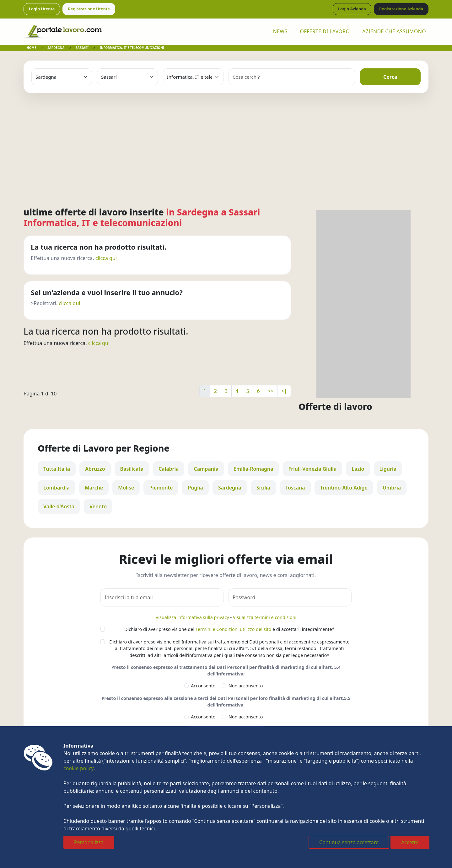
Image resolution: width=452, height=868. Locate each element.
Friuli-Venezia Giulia (313, 469)
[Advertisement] (226, 140)
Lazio (358, 469)
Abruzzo (95, 469)
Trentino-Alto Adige (344, 488)
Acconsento (203, 686)
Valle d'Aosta (59, 506)
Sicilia (263, 488)
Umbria (392, 488)
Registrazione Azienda (401, 9)
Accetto (410, 842)
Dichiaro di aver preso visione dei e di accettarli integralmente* (229, 629)
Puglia (195, 488)
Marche (94, 488)
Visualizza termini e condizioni (265, 617)
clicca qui (106, 258)
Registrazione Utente (89, 9)
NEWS (280, 31)
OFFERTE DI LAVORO (325, 31)
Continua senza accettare (349, 842)
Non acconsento (246, 686)
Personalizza (89, 842)
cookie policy (78, 768)
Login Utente (42, 9)
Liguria (388, 469)
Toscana (295, 488)
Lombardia (56, 488)
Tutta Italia (57, 469)
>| (284, 391)
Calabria (169, 469)
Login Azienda (352, 9)
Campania (206, 469)
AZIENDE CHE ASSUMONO (394, 31)
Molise (126, 488)
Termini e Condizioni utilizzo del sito (233, 629)
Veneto (98, 506)
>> (271, 391)
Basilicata (132, 469)
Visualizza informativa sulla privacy (192, 617)
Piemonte (161, 488)
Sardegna (230, 488)
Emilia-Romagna (253, 469)
